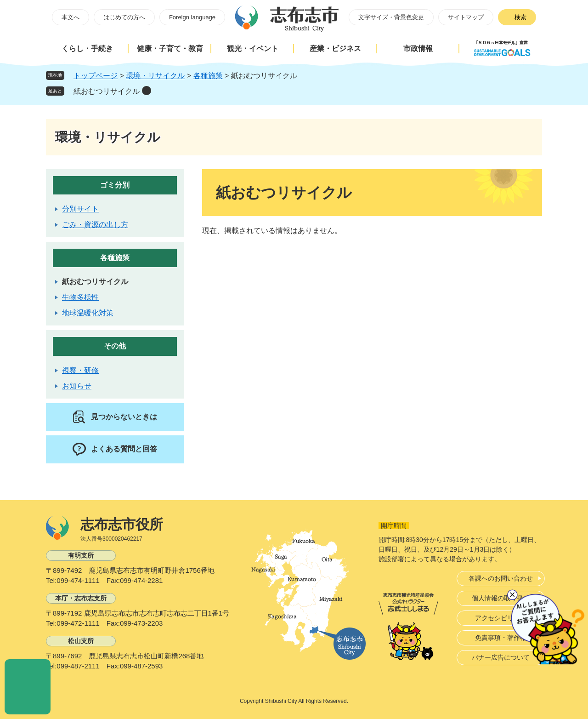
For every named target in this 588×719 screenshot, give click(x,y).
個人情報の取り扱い (501, 598)
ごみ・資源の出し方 (95, 225)
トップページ (96, 76)
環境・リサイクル (155, 76)
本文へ (71, 17)
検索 (520, 17)
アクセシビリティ (501, 618)
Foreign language (192, 17)
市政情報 (418, 49)
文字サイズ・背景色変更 (391, 17)
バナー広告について (501, 657)
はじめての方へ (124, 17)
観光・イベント (253, 49)
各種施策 (208, 76)
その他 (115, 346)
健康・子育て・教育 (170, 49)
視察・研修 (80, 370)
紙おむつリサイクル (107, 91)
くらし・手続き (87, 49)
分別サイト (80, 209)
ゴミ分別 (115, 185)
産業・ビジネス (335, 49)
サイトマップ (466, 17)
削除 (147, 91)
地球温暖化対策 (88, 313)
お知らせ (77, 386)
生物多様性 (80, 297)
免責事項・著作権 (501, 638)
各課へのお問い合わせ (501, 578)
